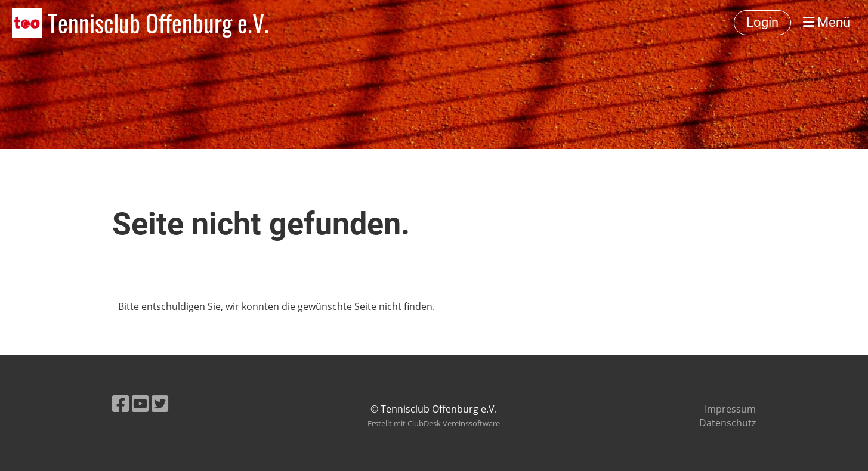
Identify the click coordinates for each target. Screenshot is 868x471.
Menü (827, 22)
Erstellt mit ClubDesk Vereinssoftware (434, 423)
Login (762, 22)
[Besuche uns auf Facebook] (121, 403)
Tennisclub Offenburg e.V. (158, 23)
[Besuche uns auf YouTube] (140, 403)
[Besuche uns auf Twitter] (160, 403)
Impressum (730, 409)
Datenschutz (728, 423)
